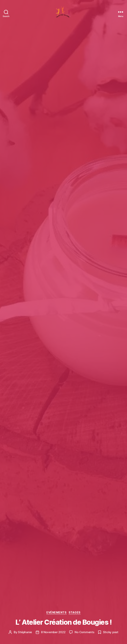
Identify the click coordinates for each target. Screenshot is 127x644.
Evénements (56, 612)
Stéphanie (25, 632)
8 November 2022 (53, 632)
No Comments (84, 632)
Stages (75, 612)
